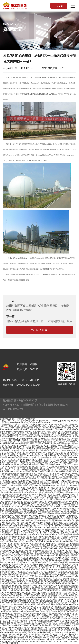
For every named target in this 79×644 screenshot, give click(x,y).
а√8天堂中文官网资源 (25, 508)
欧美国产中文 (20, 447)
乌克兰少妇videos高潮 (62, 505)
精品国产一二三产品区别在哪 (44, 526)
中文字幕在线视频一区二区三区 (67, 491)
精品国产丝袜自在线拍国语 (62, 624)
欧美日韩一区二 (11, 487)
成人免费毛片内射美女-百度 (17, 638)
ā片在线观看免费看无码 (51, 536)
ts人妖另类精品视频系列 (59, 554)
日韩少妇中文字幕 (10, 538)
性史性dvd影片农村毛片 (44, 578)
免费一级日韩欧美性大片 (21, 603)
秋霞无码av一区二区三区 (35, 617)
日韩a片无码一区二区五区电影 (47, 562)
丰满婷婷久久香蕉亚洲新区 (62, 564)
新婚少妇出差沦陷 (19, 533)
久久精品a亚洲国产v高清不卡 (11, 493)
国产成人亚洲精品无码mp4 (49, 472)
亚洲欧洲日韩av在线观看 (59, 538)
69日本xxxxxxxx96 (20, 617)
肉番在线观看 (62, 545)
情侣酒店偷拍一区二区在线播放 (42, 584)
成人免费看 (22, 487)
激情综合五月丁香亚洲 (29, 458)
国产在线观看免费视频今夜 (44, 470)
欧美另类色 (42, 512)
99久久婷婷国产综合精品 (20, 444)
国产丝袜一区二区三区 (27, 562)
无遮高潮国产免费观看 (10, 564)
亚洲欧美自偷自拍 (66, 477)
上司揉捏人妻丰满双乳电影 (54, 519)
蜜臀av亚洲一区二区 (41, 465)
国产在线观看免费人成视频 (38, 634)
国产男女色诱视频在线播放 (47, 589)
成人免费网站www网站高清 (63, 552)
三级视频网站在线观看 (47, 577)
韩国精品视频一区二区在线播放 (11, 613)
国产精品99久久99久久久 (51, 484)
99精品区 (47, 547)
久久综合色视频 (40, 615)
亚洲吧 (34, 591)
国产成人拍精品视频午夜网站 (51, 449)
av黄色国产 (47, 433)
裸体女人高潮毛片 (32, 580)
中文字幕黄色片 (67, 431)
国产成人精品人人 (11, 573)
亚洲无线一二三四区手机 (56, 435)
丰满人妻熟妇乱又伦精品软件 (40, 587)
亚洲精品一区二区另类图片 (60, 456)
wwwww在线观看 (33, 456)
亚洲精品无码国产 (63, 556)
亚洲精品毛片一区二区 (45, 592)
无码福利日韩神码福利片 (20, 445)
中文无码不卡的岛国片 (62, 638)
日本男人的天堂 (52, 452)
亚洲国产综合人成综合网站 (27, 479)
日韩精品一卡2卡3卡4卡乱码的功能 (49, 501)
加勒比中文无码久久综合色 (51, 426)
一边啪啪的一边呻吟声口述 (49, 485)
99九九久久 (17, 424)
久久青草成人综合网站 (16, 477)
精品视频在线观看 (18, 592)
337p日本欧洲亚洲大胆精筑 (63, 585)
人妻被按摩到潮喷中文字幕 (34, 519)
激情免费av (8, 533)
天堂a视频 (26, 501)
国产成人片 (34, 444)
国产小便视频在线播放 (65, 589)
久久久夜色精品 (28, 568)
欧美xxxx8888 (21, 559)
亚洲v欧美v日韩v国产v (34, 557)
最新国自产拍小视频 (69, 437)
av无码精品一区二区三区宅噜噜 (23, 554)
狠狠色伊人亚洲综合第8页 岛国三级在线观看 (20, 451)
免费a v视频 (19, 582)
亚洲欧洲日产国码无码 (39, 545)
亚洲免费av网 (63, 424)
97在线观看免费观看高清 (56, 619)
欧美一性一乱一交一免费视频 (34, 622)
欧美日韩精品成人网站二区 (25, 632)
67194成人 (7, 428)
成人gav (3, 498)
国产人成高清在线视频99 (33, 582)
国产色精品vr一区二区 (60, 493)
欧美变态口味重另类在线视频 (36, 431)
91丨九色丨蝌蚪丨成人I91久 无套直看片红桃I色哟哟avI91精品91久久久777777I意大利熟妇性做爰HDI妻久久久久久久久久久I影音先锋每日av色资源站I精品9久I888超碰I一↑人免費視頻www (39, 422)
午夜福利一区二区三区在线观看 (14, 449)
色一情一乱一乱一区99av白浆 (39, 454)
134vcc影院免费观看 (48, 605)
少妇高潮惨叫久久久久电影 (42, 624)
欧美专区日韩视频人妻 (48, 550)
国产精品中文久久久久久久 (54, 540)
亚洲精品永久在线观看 (30, 424)
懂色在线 (37, 449)
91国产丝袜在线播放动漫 (69, 479)
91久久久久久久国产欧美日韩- (13, 605)
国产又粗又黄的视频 (46, 559)
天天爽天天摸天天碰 (10, 508)
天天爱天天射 (63, 634)
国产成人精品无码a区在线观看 (13, 491)
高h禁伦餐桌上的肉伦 (50, 582)
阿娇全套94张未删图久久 (62, 444)
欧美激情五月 (11, 435)
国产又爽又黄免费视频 (16, 641)
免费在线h (13, 542)
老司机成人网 (74, 496)
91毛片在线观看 (43, 608)
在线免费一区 (30, 552)
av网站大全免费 (11, 463)
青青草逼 (33, 501)
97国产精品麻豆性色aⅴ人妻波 (36, 452)
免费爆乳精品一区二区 (71, 584)
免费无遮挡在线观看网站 (11, 610)
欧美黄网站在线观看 (22, 473)
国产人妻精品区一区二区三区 (67, 626)
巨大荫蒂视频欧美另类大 (68, 472)
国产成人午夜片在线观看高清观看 (55, 507)
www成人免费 (48, 638)
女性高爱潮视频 (32, 468)
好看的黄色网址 (65, 615)
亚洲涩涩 (31, 601)
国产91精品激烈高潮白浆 (44, 552)
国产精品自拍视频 (9, 626)
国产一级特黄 (45, 456)
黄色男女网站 (29, 465)
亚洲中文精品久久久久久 (13, 426)
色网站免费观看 (21, 517)
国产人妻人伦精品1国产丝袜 (47, 573)
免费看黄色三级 (50, 491)
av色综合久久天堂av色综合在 (58, 603)
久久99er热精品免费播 (15, 594)
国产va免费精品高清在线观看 (45, 601)
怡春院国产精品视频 (26, 526)
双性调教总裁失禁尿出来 (16, 452)
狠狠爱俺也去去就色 (7, 570)
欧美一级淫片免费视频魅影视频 (22, 428)
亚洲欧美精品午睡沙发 (39, 603)
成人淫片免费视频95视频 (60, 587)
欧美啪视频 (75, 535)
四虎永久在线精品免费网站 (32, 426)
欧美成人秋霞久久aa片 (31, 485)
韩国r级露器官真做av (42, 475)
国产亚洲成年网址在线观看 (67, 573)
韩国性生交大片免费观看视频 (11, 585)
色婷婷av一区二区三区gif (21, 500)
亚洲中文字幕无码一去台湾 (70, 475)
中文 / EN (59, 6)
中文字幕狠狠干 (41, 451)
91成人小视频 (11, 559)
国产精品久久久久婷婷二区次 (67, 550)
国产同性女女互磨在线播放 (12, 568)
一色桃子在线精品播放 (66, 622)
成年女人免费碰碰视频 (71, 610)
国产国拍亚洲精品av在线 (9, 552)
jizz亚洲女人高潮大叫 (66, 463)
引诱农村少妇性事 (36, 459)
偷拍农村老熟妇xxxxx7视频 (48, 424)
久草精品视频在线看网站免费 (52, 610)
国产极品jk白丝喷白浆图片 (65, 577)
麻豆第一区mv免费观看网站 (10, 627)
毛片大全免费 (53, 634)
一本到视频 (29, 449)
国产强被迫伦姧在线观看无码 (66, 605)
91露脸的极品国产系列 (71, 594)
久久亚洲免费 (9, 547)
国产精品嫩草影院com (10, 566)
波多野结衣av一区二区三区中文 (60, 465)
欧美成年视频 (32, 494)
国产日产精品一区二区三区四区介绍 (20, 624)
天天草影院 (64, 536)
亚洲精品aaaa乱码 (68, 503)
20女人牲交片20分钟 (66, 452)
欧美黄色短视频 (33, 559)
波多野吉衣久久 (22, 435)
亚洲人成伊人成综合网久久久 (57, 640)
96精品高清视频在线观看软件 (57, 528)
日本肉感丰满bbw (42, 542)
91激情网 (9, 603)
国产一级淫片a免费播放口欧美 (11, 512)
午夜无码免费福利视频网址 (29, 619)
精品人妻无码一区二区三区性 (61, 430)
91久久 (65, 592)
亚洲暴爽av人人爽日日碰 (45, 438)
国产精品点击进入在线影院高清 (49, 503)
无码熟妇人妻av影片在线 (14, 524)
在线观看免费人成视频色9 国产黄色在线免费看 (42, 447)
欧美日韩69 (19, 547)
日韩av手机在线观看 (7, 447)
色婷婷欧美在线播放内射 (23, 515)
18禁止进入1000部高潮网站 (34, 491)
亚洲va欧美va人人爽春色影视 (13, 622)
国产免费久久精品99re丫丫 (15, 549)
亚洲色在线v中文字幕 (42, 554)
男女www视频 (63, 562)
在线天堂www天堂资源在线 (30, 550)
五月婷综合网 (6, 596)
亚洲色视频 (68, 487)
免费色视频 (11, 608)
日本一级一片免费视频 (21, 480)
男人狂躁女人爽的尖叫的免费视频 (34, 640)
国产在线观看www (25, 543)
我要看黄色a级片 (19, 431)
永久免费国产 (58, 578)
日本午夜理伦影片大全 (71, 500)
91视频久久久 (20, 606)
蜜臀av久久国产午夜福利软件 (40, 430)
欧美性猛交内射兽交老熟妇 (15, 615)
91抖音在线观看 (14, 589)
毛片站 (46, 500)
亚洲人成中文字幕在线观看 (57, 458)
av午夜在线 (72, 599)
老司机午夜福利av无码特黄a (20, 531)
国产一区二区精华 (13, 498)
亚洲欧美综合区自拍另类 (53, 437)
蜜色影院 (21, 552)
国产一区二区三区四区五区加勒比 (49, 591)
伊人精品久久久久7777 (34, 606)
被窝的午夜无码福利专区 (19, 454)
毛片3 (40, 479)
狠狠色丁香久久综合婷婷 (33, 631)
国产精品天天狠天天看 (59, 489)
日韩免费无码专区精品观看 (9, 597)
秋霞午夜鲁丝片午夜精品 (13, 640)
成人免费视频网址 (20, 433)
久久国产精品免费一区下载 (37, 517)
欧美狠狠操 (8, 431)
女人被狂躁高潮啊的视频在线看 (59, 627)
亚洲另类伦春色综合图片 (67, 542)
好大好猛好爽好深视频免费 (59, 561)
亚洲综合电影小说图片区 (47, 566)
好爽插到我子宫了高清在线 (41, 440)
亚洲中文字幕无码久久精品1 (42, 515)
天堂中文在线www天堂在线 (14, 484)
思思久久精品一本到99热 (14, 522)
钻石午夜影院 (21, 571)
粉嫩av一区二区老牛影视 (65, 529)
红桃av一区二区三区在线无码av (11, 485)
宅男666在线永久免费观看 (38, 496)
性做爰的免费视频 (71, 568)
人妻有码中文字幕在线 (16, 519)
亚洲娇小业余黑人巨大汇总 (12, 636)
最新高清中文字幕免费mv (22, 440)
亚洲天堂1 (38, 568)
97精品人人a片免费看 (35, 638)
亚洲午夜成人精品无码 (23, 466)
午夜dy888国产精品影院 (57, 608)
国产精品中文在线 (57, 547)
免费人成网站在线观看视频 (33, 507)
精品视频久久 (22, 538)
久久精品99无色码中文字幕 (33, 547)
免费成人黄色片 (31, 592)
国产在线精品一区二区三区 (52, 641)
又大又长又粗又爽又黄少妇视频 (54, 533)
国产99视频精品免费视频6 (27, 573)
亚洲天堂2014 (40, 463)
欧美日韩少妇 (52, 545)
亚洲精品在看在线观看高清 (26, 438)
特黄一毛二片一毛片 (39, 466)
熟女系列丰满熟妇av (71, 510)
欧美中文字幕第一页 (60, 599)
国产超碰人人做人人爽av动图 (42, 543)
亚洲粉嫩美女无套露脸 (55, 514)
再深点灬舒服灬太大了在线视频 (34, 510)
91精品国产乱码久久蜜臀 (58, 445)
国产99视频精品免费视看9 (54, 571)
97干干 (67, 571)
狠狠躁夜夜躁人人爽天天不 (44, 505)
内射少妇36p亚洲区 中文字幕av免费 (58, 535)
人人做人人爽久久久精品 (58, 461)
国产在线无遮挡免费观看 (40, 461)
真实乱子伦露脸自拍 (49, 556)
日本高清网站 (30, 540)
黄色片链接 (29, 615)
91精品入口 (37, 556)
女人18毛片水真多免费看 (55, 466)
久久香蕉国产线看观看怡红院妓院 (25, 629)
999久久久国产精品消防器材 (60, 454)
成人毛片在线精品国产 (26, 505)
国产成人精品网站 (26, 597)
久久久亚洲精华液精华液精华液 (12, 536)
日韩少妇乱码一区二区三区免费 (21, 556)
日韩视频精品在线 (68, 494)
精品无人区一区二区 (46, 444)
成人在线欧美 (42, 458)
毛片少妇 (58, 526)
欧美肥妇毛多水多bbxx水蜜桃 (25, 570)
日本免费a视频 (41, 442)
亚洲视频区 (58, 584)
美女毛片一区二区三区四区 (9, 461)
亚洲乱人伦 (19, 465)
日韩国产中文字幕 (59, 515)
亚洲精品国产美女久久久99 (56, 636)
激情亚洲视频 (33, 538)
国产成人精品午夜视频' (23, 591)
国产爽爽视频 (38, 597)
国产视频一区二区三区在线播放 (53, 568)
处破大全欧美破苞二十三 (16, 529)
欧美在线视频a (51, 529)
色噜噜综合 (46, 631)
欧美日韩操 (40, 540)
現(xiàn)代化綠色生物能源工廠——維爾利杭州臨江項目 (39, 321)
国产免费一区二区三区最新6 (14, 437)
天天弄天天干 (9, 535)
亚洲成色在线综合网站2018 (35, 529)
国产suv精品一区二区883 (15, 631)
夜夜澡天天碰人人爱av (33, 477)
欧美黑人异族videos (70, 459)
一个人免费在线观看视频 (26, 463)
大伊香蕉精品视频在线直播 (32, 613)
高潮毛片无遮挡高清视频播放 (52, 594)
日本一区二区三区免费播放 (26, 442)
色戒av (64, 473)
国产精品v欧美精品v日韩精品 (55, 524)
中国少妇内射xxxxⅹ (61, 575)
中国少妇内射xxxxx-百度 (52, 597)
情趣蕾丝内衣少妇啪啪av (50, 477)
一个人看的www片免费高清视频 (23, 470)
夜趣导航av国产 (22, 634)
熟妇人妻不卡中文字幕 (38, 528)
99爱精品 (4, 477)
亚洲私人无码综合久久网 (20, 596)
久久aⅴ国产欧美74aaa (23, 599)
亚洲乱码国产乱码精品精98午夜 (58, 442)
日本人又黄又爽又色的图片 (57, 451)
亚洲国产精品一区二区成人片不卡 (49, 494)
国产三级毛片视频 (51, 622)
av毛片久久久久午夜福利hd (28, 566)
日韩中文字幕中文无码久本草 (56, 498)
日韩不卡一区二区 (39, 514)
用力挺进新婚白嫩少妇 (34, 433)
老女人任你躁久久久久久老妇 (26, 608)
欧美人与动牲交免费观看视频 (65, 632)
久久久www (74, 456)
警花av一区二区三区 (14, 577)
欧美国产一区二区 (69, 641)
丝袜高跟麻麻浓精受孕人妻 (27, 575)
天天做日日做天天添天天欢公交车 (34, 636)
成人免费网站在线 (28, 493)
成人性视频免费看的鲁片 (56, 517)
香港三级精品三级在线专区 (40, 482)
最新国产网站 (10, 557)
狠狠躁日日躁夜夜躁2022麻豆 (49, 580)
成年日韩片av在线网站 (62, 629)
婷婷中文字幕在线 (53, 512)
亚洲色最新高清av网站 (42, 489)
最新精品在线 (51, 626)
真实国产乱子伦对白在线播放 (10, 458)
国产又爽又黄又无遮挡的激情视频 (26, 503)
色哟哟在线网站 (54, 620)
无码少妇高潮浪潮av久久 (33, 484)
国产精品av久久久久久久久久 (42, 599)
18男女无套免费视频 (59, 508)
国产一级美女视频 (59, 543)
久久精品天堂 (69, 519)
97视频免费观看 (35, 596)
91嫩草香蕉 (53, 542)
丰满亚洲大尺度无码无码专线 (36, 520)
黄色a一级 (35, 472)
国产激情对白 (55, 475)
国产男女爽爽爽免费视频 (9, 612)
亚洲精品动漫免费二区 (18, 456)
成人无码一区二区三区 (37, 626)
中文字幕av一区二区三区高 (52, 557)
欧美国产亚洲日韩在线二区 (64, 570)
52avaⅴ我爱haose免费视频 (38, 620)
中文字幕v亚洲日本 (11, 526)
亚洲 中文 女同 (39, 535)
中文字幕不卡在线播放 (62, 559)
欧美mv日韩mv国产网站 (25, 489)
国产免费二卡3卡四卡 (27, 578)
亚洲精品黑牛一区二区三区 (24, 535)
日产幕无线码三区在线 (32, 605)
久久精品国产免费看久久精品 (68, 596)
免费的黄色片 (47, 522)
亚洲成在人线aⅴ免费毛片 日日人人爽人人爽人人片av (37, 612)
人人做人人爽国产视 (16, 507)
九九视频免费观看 (52, 615)
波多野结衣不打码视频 (29, 589)
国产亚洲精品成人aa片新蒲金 (37, 487)
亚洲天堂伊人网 (13, 562)
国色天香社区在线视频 (43, 493)
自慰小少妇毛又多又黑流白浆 (20, 472)
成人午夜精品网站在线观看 (52, 613)
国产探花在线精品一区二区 (44, 632)
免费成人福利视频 (21, 496)
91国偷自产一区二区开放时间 (61, 631)
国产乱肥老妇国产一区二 (36, 571)
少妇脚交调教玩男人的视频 (29, 498)
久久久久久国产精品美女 (26, 542)
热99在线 (62, 485)
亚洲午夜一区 (61, 601)
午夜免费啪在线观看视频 (17, 494)
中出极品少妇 (73, 445)
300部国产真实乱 (21, 601)
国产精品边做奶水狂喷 (56, 487)
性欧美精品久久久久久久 (11, 550)
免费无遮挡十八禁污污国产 (17, 468)
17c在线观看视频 (66, 580)
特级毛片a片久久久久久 (22, 545)
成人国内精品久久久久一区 (39, 445)
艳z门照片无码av (52, 463)
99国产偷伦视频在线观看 (16, 475)
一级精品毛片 (27, 585)
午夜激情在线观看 (67, 597)
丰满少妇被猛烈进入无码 (22, 584)
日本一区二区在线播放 (63, 531)
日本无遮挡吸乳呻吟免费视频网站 (40, 564)
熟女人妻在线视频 (56, 500)
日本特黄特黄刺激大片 (21, 430)
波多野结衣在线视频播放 (42, 508)
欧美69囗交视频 (36, 473)
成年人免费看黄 (44, 538)
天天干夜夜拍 (7, 482)
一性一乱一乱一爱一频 (8, 459)
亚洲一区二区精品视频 (25, 514)
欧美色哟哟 (30, 475)
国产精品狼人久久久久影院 (33, 536)
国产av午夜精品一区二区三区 (54, 549)
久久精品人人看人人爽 (30, 577)
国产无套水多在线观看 (55, 520)
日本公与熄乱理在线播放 (33, 522)
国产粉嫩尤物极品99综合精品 (11, 501)
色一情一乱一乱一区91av (70, 484)
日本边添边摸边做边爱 (49, 596)
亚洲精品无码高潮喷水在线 (54, 617)
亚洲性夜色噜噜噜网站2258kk (15, 520)
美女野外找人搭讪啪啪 (63, 428)
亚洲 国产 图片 (25, 627)
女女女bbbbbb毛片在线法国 (50, 480)
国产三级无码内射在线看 (51, 479)
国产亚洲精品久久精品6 (62, 438)
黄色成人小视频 (25, 461)
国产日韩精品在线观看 (62, 470)
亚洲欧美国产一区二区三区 (34, 437)
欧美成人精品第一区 (54, 431)
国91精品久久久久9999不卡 (52, 606)
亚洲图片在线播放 (37, 500)
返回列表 (42, 330)
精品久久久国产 (58, 522)
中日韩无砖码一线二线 (34, 533)
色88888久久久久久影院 (32, 594)
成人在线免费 (72, 508)
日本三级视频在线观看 (46, 575)
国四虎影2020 (56, 482)
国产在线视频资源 (6, 480)
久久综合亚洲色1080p (20, 561)
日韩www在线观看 (18, 540)
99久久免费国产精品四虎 (34, 641)
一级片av (42, 468)
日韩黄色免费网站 (23, 459)
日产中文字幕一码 (22, 626)
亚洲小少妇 (23, 564)
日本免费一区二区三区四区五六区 (17, 528)
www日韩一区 (73, 458)
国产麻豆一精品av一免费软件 (34, 524)
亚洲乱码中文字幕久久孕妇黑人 (67, 612)
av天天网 (70, 473)
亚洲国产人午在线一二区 (34, 549)
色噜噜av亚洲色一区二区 (38, 435)
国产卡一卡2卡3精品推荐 (60, 433)
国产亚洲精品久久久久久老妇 (39, 561)
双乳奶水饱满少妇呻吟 (46, 629)
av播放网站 (43, 619)
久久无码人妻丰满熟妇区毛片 (56, 468)
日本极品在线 (9, 515)
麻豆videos (71, 440)
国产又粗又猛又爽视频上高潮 (31, 610)
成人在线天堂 (35, 480)
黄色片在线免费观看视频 (22, 482)
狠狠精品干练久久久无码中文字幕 (43, 531)
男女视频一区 (21, 557)
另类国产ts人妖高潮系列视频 (42, 585)
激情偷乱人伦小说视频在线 (15, 580)
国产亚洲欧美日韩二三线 (20, 587)
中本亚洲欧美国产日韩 (39, 627)
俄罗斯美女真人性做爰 (68, 512)
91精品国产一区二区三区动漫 (44, 428)
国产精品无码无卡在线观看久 (58, 496)
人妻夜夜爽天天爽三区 (59, 440)
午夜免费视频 (67, 501)
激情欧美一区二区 (11, 505)
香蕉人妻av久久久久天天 (45, 570)
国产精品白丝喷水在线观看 (18, 620)
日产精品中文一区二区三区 (53, 459)
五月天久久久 (69, 617)
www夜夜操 (8, 545)
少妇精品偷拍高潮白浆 (66, 582)
